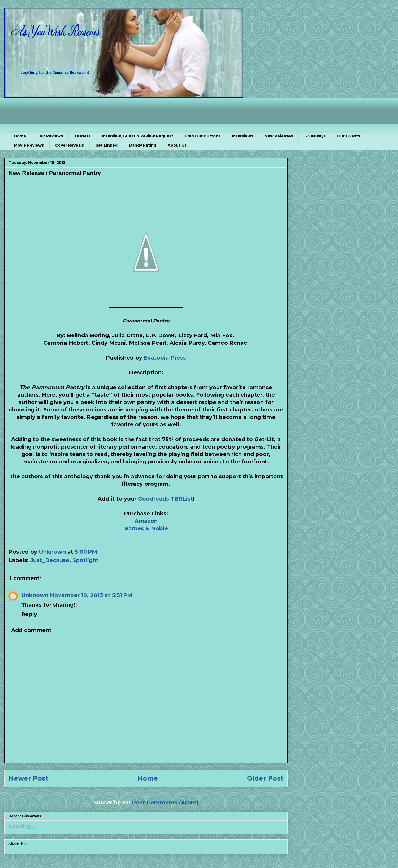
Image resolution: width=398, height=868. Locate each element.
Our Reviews (50, 136)
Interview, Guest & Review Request (138, 136)
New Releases (279, 136)
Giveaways (315, 136)
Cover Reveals (70, 145)
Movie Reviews (29, 145)
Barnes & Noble (146, 528)
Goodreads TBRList (165, 499)
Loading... (22, 826)
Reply (29, 614)
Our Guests (349, 136)
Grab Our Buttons (203, 136)
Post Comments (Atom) (165, 803)
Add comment (31, 630)
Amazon (146, 521)
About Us (177, 145)
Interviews (243, 136)
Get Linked (106, 145)
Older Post (265, 778)
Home (20, 136)
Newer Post (28, 778)
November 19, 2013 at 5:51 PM (91, 595)
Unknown (35, 595)
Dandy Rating (143, 145)
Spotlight (85, 560)
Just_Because (50, 560)
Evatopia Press (165, 358)
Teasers (82, 136)
